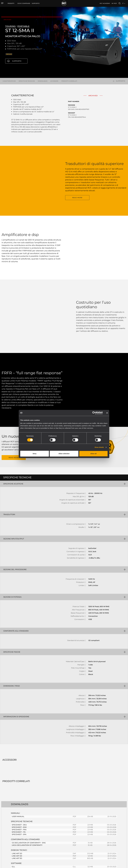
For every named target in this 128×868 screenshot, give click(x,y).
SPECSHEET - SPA (19, 764)
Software (45, 839)
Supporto (17, 61)
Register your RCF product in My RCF (95, 818)
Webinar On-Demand (90, 844)
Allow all (93, 454)
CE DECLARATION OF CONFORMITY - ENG (29, 772)
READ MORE (77, 192)
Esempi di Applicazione (66, 836)
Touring (26, 839)
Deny (35, 454)
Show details (99, 447)
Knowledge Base (88, 841)
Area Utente (87, 836)
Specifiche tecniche (27, 81)
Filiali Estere (110, 839)
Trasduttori (28, 847)
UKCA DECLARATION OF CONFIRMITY (27, 775)
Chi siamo (110, 847)
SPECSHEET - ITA (19, 761)
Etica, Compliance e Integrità (116, 849)
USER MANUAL (18, 746)
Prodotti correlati (69, 81)
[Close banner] (107, 413)
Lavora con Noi (111, 841)
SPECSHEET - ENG (19, 757)
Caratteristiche (9, 81)
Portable (27, 836)
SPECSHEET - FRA (19, 759)
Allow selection (64, 454)
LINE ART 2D (17, 783)
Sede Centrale (111, 836)
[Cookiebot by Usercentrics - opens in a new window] (94, 413)
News (109, 844)
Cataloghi (45, 836)
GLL (13, 796)
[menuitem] (24, 3)
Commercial (28, 844)
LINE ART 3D (17, 788)
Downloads (43, 81)
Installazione (28, 841)
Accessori (54, 81)
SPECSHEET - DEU (19, 754)
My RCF (114, 3)
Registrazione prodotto (90, 839)
